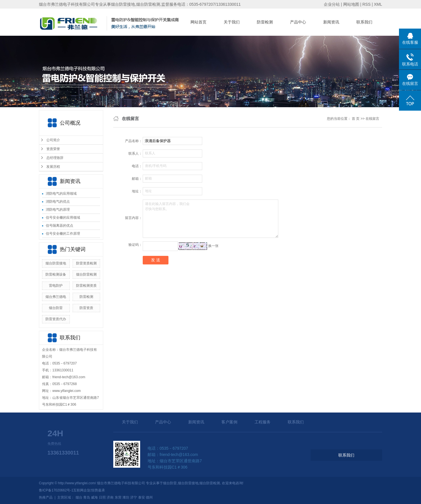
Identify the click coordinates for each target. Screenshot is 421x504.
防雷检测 (265, 22)
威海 (94, 497)
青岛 (87, 497)
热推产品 (46, 497)
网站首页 (198, 22)
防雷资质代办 (56, 319)
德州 (149, 497)
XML (378, 4)
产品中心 (298, 22)
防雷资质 (86, 308)
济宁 (134, 497)
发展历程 (53, 167)
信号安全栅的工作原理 (63, 234)
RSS (367, 4)
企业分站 (332, 4)
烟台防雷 (56, 308)
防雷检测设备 (56, 274)
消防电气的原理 (58, 210)
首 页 (356, 119)
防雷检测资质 (86, 286)
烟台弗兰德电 (56, 297)
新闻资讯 (331, 22)
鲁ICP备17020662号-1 (56, 490)
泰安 (142, 497)
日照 (102, 497)
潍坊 (126, 497)
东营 (118, 497)
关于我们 (232, 22)
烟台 (79, 497)
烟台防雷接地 (56, 263)
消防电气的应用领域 (61, 194)
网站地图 (351, 4)
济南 (110, 497)
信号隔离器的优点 (59, 226)
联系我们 (364, 22)
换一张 (213, 246)
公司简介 (53, 140)
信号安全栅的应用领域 (63, 218)
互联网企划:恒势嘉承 (89, 490)
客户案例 (229, 422)
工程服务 (263, 422)
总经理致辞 (55, 158)
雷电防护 (56, 286)
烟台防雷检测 (86, 274)
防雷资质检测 (86, 263)
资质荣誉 (53, 149)
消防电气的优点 (58, 202)
